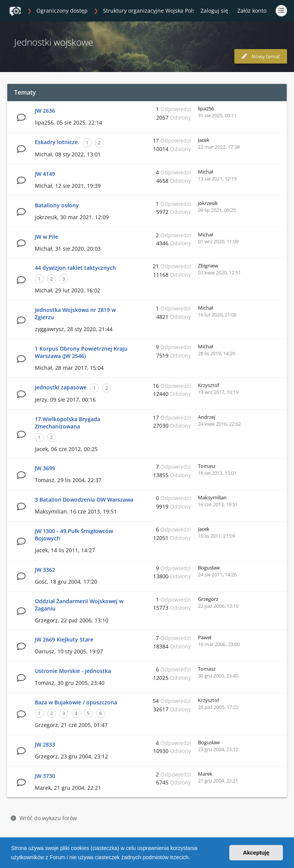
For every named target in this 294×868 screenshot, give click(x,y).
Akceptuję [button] (256, 853)
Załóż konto (252, 11)
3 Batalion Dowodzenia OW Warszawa (84, 500)
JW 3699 (45, 468)
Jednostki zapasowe (61, 387)
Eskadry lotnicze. (57, 142)
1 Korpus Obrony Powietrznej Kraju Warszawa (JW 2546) (81, 352)
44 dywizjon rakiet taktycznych (75, 268)
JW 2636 (45, 111)
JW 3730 (45, 776)
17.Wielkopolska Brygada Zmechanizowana (68, 423)
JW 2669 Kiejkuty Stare (64, 639)
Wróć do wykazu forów (44, 818)
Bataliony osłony (57, 205)
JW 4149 (45, 174)
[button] (193, 858)
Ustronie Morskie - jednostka (73, 671)
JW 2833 (45, 744)
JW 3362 (45, 570)
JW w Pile (47, 237)
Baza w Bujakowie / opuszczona (76, 702)
